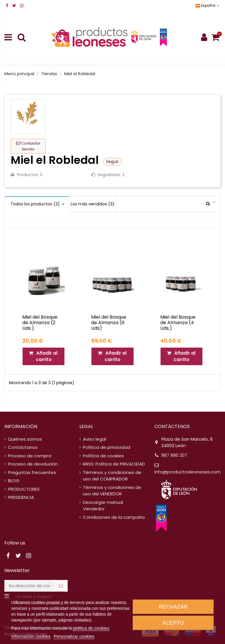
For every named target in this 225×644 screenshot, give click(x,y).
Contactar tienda (28, 146)
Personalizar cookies (74, 636)
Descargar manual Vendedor (103, 506)
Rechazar (173, 607)
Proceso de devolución (33, 464)
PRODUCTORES (24, 489)
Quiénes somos (25, 439)
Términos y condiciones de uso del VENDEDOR (112, 491)
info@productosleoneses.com (187, 472)
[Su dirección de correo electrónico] (29, 586)
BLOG (14, 481)
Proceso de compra (30, 456)
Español (208, 5)
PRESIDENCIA (21, 497)
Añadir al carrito (44, 356)
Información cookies (31, 636)
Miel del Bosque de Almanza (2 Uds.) (40, 323)
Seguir (112, 162)
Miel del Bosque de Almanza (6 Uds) (109, 323)
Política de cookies (103, 456)
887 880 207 (174, 455)
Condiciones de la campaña (114, 517)
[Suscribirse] (61, 586)
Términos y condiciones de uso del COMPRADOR (112, 476)
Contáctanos (23, 447)
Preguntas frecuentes (32, 472)
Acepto (173, 623)
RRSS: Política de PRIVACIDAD (114, 464)
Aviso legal (94, 439)
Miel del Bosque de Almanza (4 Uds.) (178, 323)
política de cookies (91, 628)
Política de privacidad (106, 447)
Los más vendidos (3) (93, 204)
